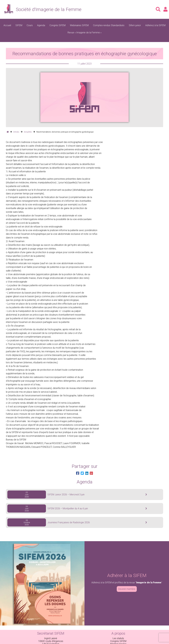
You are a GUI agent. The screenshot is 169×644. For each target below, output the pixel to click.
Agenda (41, 25)
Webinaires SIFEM (79, 25)
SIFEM (19, 25)
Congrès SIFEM (57, 25)
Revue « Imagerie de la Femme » (84, 33)
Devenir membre (127, 589)
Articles (16, 132)
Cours (30, 25)
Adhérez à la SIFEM (155, 25)
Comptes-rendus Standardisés (109, 25)
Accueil (7, 25)
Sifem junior (135, 25)
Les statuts (118, 638)
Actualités (28, 132)
